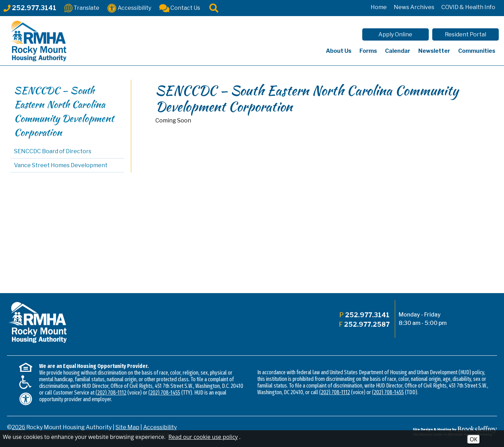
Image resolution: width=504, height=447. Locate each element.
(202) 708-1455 (164, 393)
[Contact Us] (180, 8)
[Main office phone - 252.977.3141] (30, 8)
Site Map (127, 427)
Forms (368, 51)
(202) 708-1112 (111, 393)
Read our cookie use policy (203, 437)
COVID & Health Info (468, 7)
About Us (339, 51)
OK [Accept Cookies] (474, 439)
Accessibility (160, 427)
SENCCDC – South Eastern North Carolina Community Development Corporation (64, 111)
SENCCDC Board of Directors (53, 151)
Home (379, 7)
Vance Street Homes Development (61, 165)
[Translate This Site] (82, 8)
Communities (477, 51)
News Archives (414, 7)
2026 (19, 427)
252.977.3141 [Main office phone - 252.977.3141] (367, 315)
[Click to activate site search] (214, 8)
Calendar (398, 51)
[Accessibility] (129, 8)
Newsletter (434, 51)
